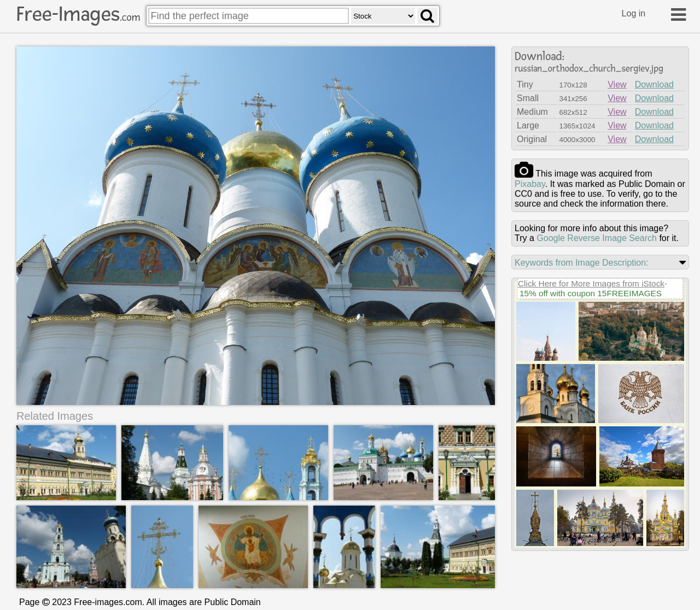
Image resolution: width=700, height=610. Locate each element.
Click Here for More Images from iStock (591, 283)
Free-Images (78, 14)
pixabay (530, 184)
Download (654, 84)
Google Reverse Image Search (597, 238)
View (617, 84)
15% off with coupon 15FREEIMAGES (591, 293)
